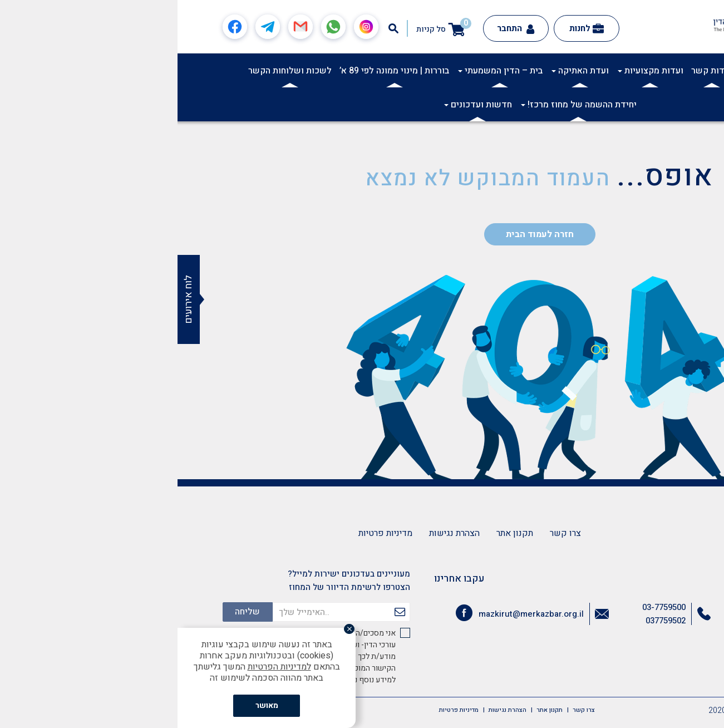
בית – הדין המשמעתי (323, 71)
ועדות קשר (534, 71)
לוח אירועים (11, 299)
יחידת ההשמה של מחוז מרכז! (401, 105)
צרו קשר (388, 533)
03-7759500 (486, 607)
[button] (710, 70)
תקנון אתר (337, 533)
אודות (642, 71)
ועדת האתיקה (403, 71)
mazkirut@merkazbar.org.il (354, 614)
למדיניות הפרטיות (102, 667)
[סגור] (176, 630)
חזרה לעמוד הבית (362, 234)
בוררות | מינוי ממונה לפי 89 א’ (217, 71)
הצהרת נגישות (277, 533)
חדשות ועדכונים (301, 105)
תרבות (574, 71)
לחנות (409, 28)
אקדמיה (608, 71)
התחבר (338, 28)
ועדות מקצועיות (473, 71)
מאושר (89, 705)
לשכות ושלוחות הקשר (112, 71)
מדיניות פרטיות (208, 533)
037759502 (488, 621)
